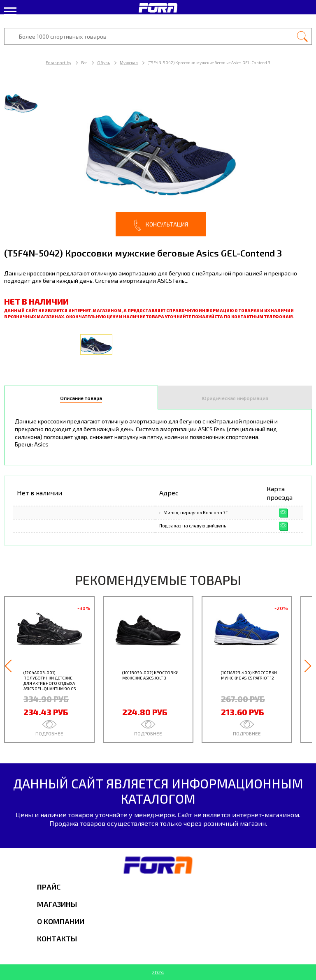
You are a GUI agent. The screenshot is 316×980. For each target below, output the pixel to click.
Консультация (161, 225)
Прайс (49, 887)
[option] (158, 160)
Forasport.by (58, 62)
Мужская (129, 62)
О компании (61, 921)
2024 (158, 972)
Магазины (57, 904)
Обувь (103, 62)
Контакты (57, 938)
